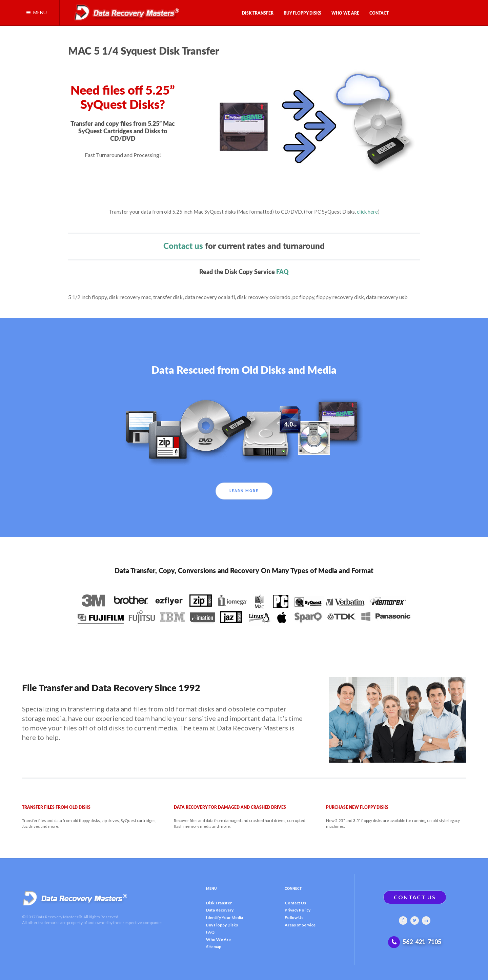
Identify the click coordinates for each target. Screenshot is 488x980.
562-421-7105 (422, 942)
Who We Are (218, 939)
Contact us (183, 247)
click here (367, 212)
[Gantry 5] (124, 11)
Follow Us (294, 917)
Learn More (244, 491)
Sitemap (214, 947)
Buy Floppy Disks (222, 925)
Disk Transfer (219, 903)
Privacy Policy (298, 910)
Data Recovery (220, 910)
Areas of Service (300, 925)
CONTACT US (415, 897)
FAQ (282, 272)
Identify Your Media (225, 917)
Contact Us (295, 903)
